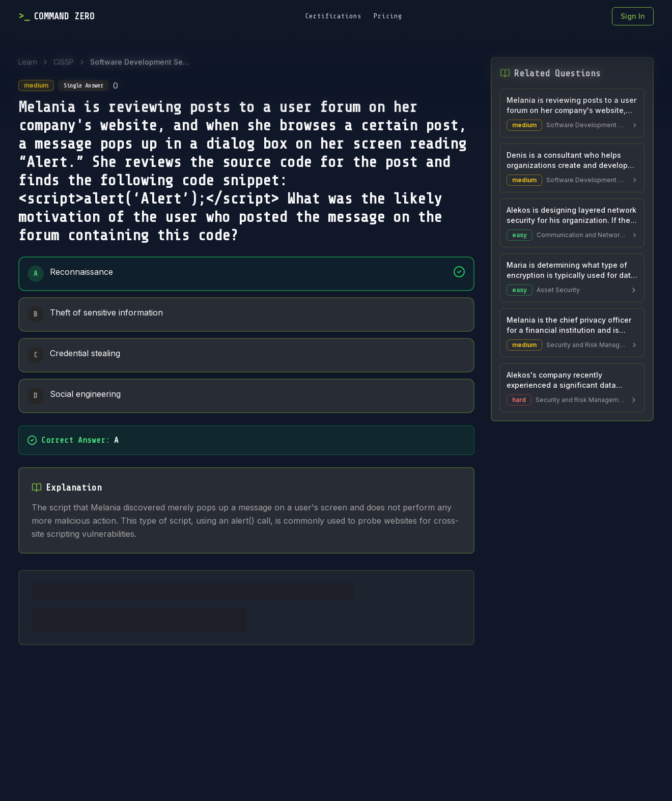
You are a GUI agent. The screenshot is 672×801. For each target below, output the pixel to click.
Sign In (633, 16)
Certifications (333, 16)
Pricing (388, 16)
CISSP (64, 62)
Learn (28, 62)
